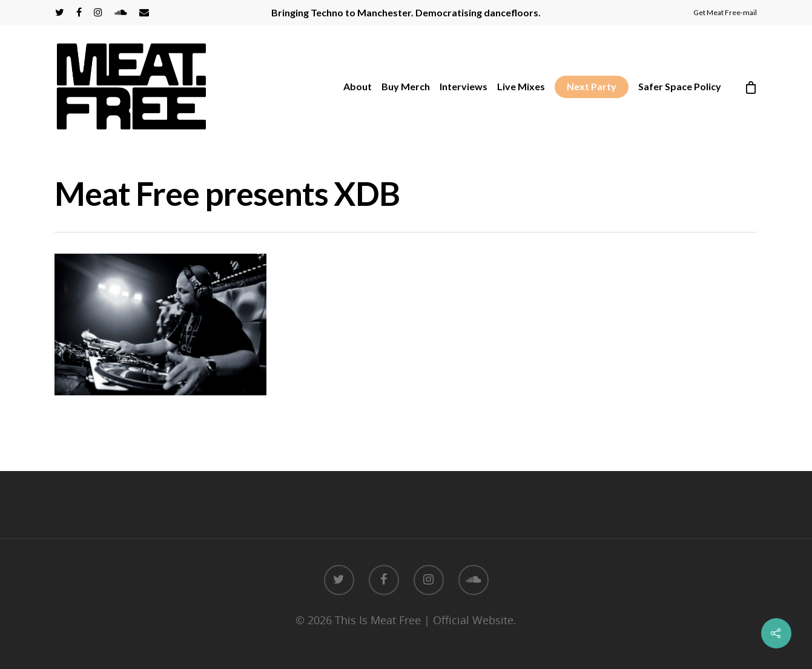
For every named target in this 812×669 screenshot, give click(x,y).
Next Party (592, 86)
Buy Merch (406, 86)
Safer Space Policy (680, 86)
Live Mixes (521, 86)
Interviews (464, 86)
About (358, 86)
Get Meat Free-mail (725, 12)
